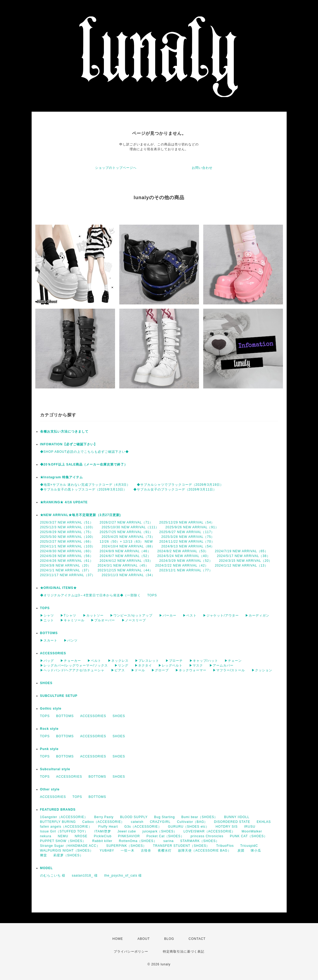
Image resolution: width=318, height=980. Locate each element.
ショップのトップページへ (116, 168)
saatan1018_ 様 (85, 876)
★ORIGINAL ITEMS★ (58, 588)
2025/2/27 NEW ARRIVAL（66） (67, 542)
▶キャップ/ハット (204, 661)
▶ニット (47, 620)
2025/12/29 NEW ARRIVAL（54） (187, 522)
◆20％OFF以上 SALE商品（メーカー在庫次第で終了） (84, 464)
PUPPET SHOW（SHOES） (63, 841)
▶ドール (138, 670)
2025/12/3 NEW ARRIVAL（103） (68, 527)
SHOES (46, 683)
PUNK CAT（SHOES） (249, 836)
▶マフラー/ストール (229, 670)
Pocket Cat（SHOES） (165, 836)
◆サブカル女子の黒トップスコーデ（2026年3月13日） (84, 489)
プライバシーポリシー (131, 952)
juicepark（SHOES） (160, 831)
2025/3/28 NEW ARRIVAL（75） (188, 537)
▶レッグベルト (170, 665)
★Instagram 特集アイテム (62, 477)
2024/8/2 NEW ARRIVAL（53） (183, 551)
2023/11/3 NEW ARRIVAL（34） (128, 575)
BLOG (169, 939)
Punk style (49, 749)
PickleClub (103, 836)
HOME (118, 939)
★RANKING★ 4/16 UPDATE (64, 502)
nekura (46, 836)
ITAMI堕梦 (103, 831)
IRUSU (250, 827)
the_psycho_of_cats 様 (123, 876)
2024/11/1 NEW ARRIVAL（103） (68, 546)
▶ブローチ (174, 661)
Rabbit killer (102, 841)
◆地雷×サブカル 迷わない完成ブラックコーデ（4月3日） (85, 485)
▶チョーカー (71, 661)
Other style (50, 789)
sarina (169, 841)
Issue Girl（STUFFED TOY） (64, 831)
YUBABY (107, 851)
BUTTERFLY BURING (58, 822)
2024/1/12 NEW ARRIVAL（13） (241, 566)
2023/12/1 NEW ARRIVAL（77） (186, 570)
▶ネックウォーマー (191, 670)
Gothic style (51, 709)
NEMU (63, 836)
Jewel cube (127, 831)
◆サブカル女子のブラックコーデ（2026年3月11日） (175, 489)
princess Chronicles (207, 836)
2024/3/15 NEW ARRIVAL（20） (245, 561)
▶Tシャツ (68, 615)
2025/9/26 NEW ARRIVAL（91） (192, 527)
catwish (137, 822)
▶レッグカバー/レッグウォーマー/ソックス (74, 665)
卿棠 (44, 855)
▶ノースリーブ (134, 620)
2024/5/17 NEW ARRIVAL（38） (243, 556)
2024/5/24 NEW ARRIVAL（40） (184, 556)
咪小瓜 (256, 851)
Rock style (49, 729)
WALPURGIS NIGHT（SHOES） (67, 851)
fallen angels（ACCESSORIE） (66, 827)
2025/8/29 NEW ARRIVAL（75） (67, 532)
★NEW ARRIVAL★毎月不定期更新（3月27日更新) (80, 515)
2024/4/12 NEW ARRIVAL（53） (126, 561)
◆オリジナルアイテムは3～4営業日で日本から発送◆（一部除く (90, 595)
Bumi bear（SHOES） (199, 817)
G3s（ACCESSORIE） (143, 827)
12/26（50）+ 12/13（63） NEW (126, 542)
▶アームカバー (221, 665)
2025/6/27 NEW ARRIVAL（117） (187, 532)
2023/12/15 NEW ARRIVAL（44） (125, 570)
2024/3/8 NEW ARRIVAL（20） (66, 566)
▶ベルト (94, 661)
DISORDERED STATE (232, 822)
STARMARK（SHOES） (200, 841)
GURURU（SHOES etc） (188, 827)
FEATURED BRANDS (58, 810)
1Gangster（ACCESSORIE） (64, 817)
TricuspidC (249, 846)
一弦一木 (128, 851)
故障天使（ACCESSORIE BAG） (204, 851)
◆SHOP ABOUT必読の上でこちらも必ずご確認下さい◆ (85, 452)
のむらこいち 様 (53, 876)
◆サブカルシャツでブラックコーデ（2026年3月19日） (180, 485)
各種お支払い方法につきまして (64, 432)
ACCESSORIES (53, 653)
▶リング (121, 665)
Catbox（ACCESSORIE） (103, 822)
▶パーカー (168, 615)
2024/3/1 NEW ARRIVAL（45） (123, 566)
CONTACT (197, 939)
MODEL (46, 868)
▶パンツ (71, 640)
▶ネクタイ (143, 665)
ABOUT (143, 939)
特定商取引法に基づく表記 (184, 952)
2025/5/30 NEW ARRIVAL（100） (68, 537)
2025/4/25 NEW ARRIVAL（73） (128, 537)
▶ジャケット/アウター (221, 615)
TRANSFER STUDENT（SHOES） (181, 846)
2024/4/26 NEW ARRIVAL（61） (67, 561)
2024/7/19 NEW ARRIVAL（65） (241, 551)
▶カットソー (93, 615)
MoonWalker (252, 831)
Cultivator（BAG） (192, 822)
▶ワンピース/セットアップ (131, 615)
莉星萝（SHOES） (68, 855)
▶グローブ (160, 670)
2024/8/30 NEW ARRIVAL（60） (67, 551)
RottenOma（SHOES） (138, 841)
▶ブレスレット (147, 661)
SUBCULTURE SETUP (59, 696)
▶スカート (49, 640)
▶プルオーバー (103, 620)
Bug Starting (164, 817)
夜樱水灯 (165, 851)
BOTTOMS (49, 633)
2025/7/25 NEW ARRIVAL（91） (126, 532)
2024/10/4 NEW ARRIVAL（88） (128, 546)
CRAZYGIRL (160, 822)
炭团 (241, 851)
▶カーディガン (257, 615)
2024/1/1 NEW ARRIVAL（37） (66, 570)
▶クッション (262, 670)
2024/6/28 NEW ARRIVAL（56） (67, 556)
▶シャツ (47, 615)
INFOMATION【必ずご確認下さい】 (69, 444)
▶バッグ (47, 661)
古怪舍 (146, 851)
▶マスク (196, 665)
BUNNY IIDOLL (237, 817)
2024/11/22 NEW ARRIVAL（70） (187, 542)
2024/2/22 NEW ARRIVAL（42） (182, 566)
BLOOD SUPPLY (134, 817)
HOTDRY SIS (227, 827)
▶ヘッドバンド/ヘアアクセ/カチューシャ (72, 670)
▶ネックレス (118, 661)
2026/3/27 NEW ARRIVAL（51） (67, 522)
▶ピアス (118, 670)
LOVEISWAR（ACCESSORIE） (209, 831)
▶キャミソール (72, 620)
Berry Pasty (104, 817)
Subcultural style (55, 769)
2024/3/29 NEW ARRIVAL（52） (186, 561)
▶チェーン (233, 661)
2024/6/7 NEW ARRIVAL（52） (125, 556)
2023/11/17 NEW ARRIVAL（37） (68, 575)
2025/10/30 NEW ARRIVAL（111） (130, 527)
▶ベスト (190, 615)
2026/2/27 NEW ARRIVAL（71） (126, 522)
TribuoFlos (225, 846)
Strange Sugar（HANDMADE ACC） (70, 846)
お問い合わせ (202, 168)
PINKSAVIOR (129, 836)
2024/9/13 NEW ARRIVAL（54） (188, 546)
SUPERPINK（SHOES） (126, 846)
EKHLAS (264, 822)
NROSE (81, 836)
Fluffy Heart (108, 827)
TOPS (152, 595)
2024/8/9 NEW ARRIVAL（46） (125, 551)
